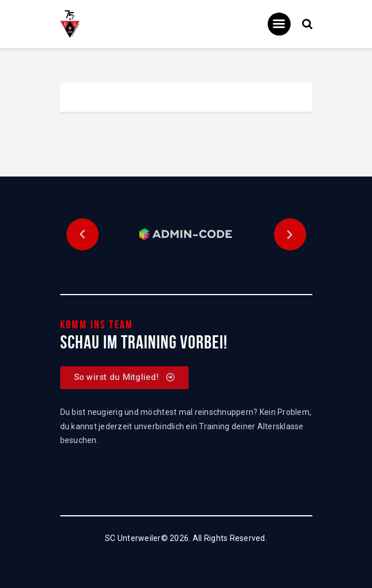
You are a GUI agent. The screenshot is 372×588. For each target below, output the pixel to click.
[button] (83, 234)
